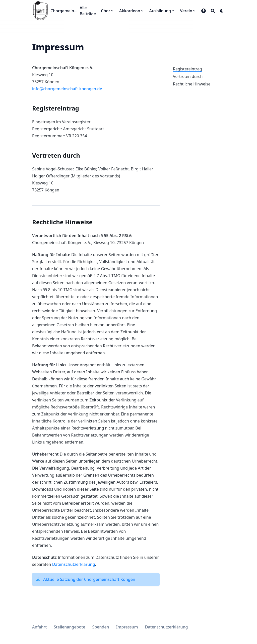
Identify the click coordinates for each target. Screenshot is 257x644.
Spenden (101, 627)
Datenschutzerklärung (167, 627)
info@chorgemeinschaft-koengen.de (67, 89)
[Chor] (108, 11)
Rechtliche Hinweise (192, 84)
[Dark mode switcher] (222, 11)
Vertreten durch (188, 76)
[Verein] (188, 11)
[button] (204, 11)
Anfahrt (39, 627)
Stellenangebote (69, 627)
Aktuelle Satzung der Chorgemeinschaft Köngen (89, 579)
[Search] (213, 11)
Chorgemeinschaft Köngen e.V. (64, 11)
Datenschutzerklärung (74, 564)
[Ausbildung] (162, 11)
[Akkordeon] (132, 11)
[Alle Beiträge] (88, 11)
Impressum (127, 627)
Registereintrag (187, 69)
